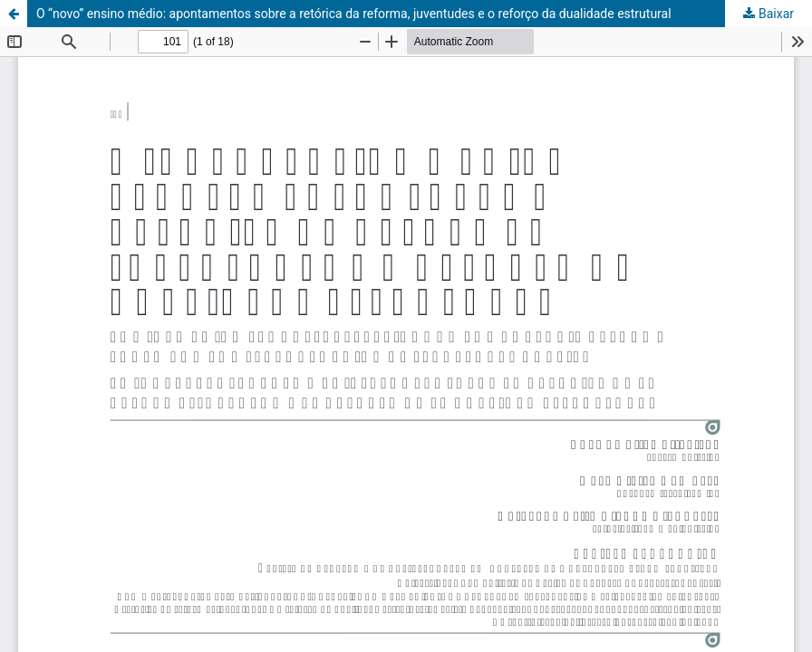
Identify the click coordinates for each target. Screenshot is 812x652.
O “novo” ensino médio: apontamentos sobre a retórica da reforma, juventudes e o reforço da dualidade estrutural (354, 14)
